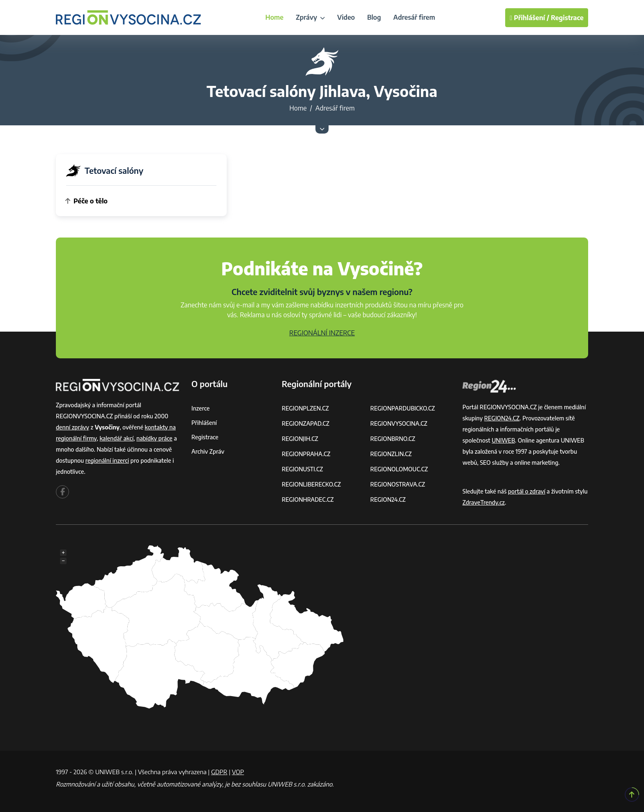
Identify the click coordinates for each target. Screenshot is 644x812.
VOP (238, 772)
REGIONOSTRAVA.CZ (398, 484)
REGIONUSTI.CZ (302, 469)
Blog (374, 17)
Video (346, 17)
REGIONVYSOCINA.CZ (399, 423)
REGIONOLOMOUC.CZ (399, 469)
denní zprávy (72, 427)
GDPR (219, 772)
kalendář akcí (116, 438)
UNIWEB (503, 440)
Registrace (567, 18)
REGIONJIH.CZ (300, 439)
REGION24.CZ (388, 499)
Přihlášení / (529, 18)
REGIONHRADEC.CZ (308, 499)
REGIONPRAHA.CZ (306, 454)
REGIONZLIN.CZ (391, 454)
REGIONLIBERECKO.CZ (311, 484)
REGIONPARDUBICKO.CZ (403, 408)
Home (274, 17)
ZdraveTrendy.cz (484, 502)
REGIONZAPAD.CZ (306, 423)
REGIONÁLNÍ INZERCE (322, 333)
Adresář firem (414, 17)
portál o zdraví (527, 491)
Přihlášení (204, 423)
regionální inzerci (107, 460)
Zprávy (310, 17)
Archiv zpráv (208, 451)
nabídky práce (154, 438)
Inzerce (200, 408)
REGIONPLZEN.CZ (305, 408)
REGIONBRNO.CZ (393, 439)
